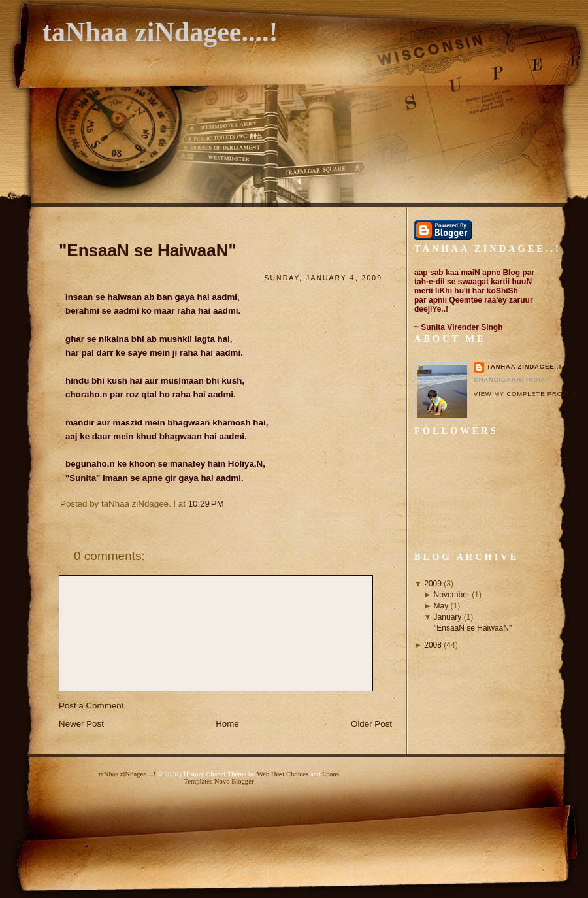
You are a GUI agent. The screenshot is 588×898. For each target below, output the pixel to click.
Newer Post (81, 724)
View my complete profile (526, 394)
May (441, 606)
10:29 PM (206, 504)
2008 (433, 645)
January (448, 617)
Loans (331, 774)
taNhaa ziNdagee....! (160, 32)
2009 (433, 584)
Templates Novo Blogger (219, 781)
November (452, 595)
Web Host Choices (283, 774)
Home (227, 724)
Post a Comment (91, 706)
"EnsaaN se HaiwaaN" (148, 250)
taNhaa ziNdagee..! (524, 367)
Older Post (371, 724)
